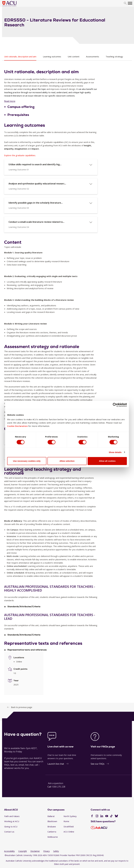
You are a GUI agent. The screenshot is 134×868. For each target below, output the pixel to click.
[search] (125, 3)
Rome (66, 821)
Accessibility (9, 851)
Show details (115, 452)
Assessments (93, 57)
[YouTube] (107, 816)
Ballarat (51, 816)
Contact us (9, 832)
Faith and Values (12, 816)
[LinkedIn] (102, 816)
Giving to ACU (11, 827)
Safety (56, 851)
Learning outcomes (52, 57)
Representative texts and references (27, 650)
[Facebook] (92, 816)
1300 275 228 (58, 787)
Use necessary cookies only (27, 461)
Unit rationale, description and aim (20, 57)
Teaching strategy (114, 57)
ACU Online (69, 832)
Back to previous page (22, 707)
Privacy (47, 851)
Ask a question (56, 783)
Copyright (23, 851)
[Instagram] (97, 816)
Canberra (52, 832)
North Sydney (70, 816)
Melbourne (53, 837)
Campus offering (21, 107)
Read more (10, 101)
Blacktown (52, 821)
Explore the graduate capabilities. (20, 155)
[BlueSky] (116, 816)
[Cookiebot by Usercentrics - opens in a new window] (115, 405)
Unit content (74, 57)
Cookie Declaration (17, 426)
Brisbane (52, 827)
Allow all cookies (107, 461)
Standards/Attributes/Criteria (24, 607)
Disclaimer (35, 851)
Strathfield (69, 827)
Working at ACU (12, 821)
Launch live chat (56, 764)
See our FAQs (98, 764)
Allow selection (67, 461)
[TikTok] (111, 816)
